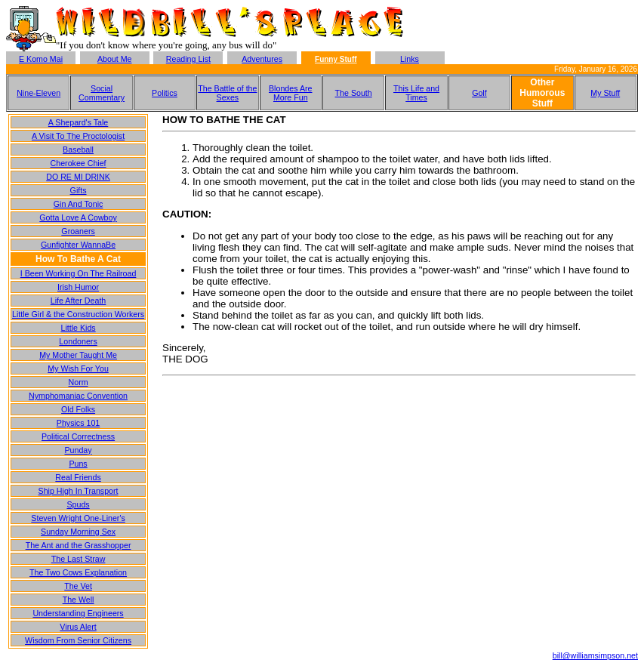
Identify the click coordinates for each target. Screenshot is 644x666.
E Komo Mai (41, 59)
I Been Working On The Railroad (79, 273)
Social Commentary (102, 93)
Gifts (79, 190)
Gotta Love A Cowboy (78, 217)
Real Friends (78, 477)
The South (354, 93)
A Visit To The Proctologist (78, 136)
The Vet (78, 586)
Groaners (78, 231)
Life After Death (78, 301)
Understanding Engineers (78, 613)
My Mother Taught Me (78, 355)
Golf (479, 93)
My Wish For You (78, 368)
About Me (115, 59)
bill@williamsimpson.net (595, 655)
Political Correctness (78, 436)
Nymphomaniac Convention (78, 396)
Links (410, 59)
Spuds (78, 504)
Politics (165, 93)
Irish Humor (78, 287)
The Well (79, 600)
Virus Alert (78, 627)
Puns (78, 464)
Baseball (78, 150)
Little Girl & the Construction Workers (78, 314)
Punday (78, 450)
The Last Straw (79, 559)
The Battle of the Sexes (227, 93)
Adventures (262, 59)
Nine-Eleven (39, 93)
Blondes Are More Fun (290, 93)
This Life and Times (416, 93)
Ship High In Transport (79, 491)
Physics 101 (78, 423)
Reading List (188, 59)
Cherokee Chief (79, 163)
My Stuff (605, 93)
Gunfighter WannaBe (78, 245)
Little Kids (78, 328)
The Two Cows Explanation (78, 572)
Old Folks (78, 409)
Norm (79, 382)
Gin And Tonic (79, 204)
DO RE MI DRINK (78, 177)
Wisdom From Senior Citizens (78, 640)
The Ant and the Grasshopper (79, 545)
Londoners (78, 341)
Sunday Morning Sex (78, 532)
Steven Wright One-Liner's (78, 518)
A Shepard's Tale (78, 122)
